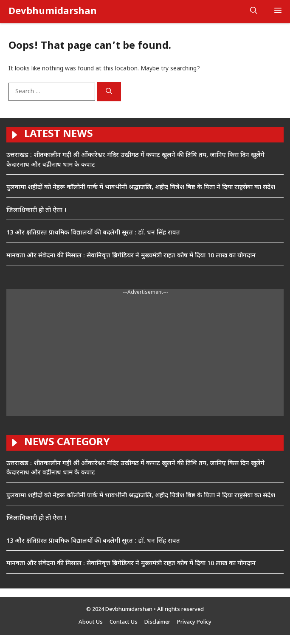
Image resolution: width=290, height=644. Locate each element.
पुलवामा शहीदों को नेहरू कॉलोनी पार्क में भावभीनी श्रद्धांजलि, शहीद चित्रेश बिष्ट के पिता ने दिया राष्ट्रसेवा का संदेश (141, 188)
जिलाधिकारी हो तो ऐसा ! (37, 210)
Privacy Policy (194, 622)
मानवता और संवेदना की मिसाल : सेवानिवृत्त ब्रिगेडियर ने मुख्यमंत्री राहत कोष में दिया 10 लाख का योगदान (131, 256)
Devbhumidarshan (53, 12)
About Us (91, 622)
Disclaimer (157, 622)
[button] (254, 12)
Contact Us (124, 622)
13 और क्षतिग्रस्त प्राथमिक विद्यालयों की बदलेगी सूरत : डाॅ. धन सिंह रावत (93, 233)
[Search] (109, 92)
